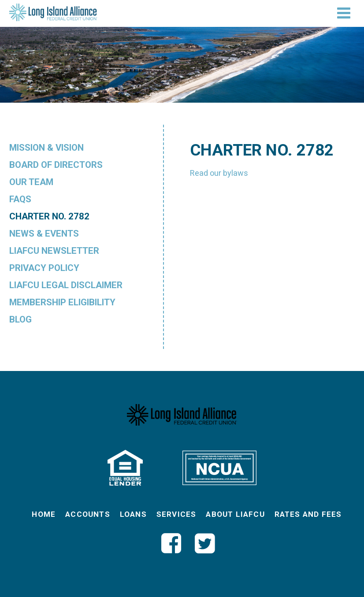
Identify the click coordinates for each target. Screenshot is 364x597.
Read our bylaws (219, 173)
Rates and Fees (308, 514)
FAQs (20, 199)
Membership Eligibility (62, 302)
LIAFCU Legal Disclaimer (66, 285)
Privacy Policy (44, 268)
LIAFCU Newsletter (54, 251)
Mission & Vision (46, 148)
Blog (20, 319)
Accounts (88, 514)
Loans (133, 514)
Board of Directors (56, 165)
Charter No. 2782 (49, 216)
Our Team (31, 182)
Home (44, 514)
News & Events (44, 234)
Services (176, 514)
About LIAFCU (235, 514)
